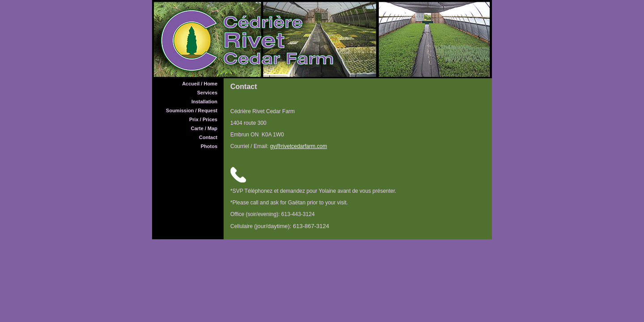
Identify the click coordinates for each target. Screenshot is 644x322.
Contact (208, 137)
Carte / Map (204, 128)
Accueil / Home (200, 84)
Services (207, 93)
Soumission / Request (192, 110)
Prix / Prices (203, 119)
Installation (204, 102)
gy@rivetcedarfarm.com (299, 146)
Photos (209, 146)
